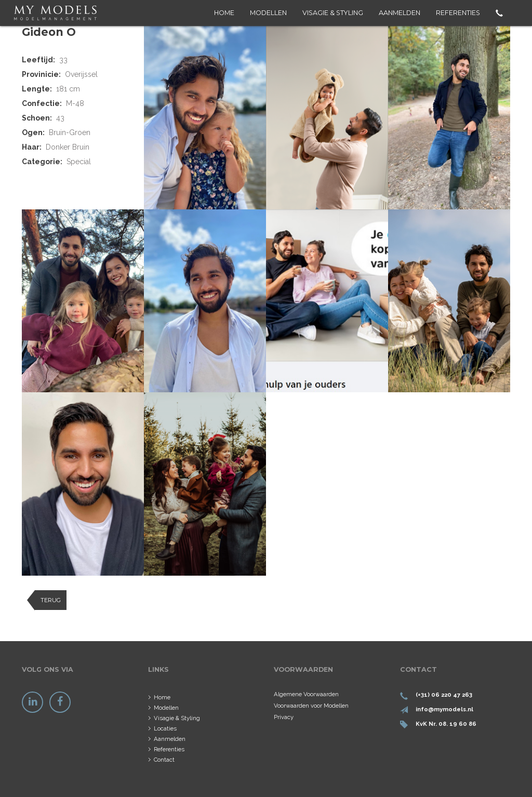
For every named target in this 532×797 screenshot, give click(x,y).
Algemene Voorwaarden (306, 694)
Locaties (165, 728)
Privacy (284, 717)
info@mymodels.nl (444, 709)
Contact (164, 760)
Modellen (268, 13)
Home (224, 13)
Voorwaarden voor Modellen (311, 706)
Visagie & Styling (333, 13)
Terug (51, 600)
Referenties (458, 13)
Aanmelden (400, 13)
